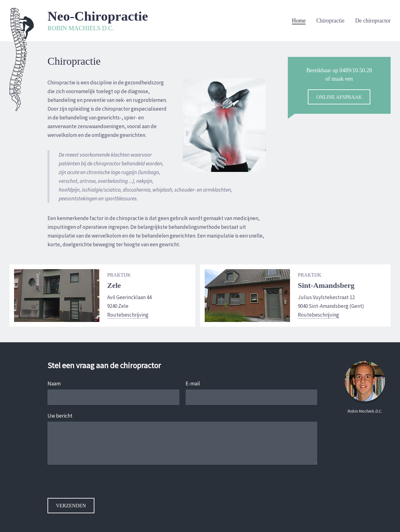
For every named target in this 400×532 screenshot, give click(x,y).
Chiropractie (330, 21)
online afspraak (339, 97)
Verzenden (71, 506)
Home (299, 21)
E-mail (193, 384)
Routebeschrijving (128, 315)
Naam (54, 384)
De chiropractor (373, 21)
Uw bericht (60, 416)
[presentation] (95, 486)
